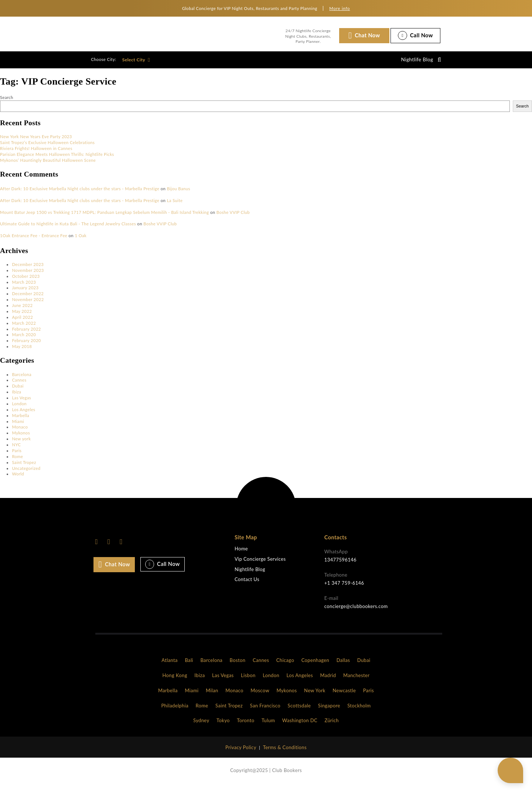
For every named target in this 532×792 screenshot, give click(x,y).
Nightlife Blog (415, 63)
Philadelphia (175, 712)
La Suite (175, 207)
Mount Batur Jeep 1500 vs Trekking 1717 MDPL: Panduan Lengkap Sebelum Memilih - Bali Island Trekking (105, 219)
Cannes (19, 387)
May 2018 (22, 353)
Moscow (260, 697)
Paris (17, 457)
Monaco (20, 433)
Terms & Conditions (285, 754)
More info (340, 8)
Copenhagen (316, 667)
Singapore (329, 712)
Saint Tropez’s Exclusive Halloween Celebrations (47, 149)
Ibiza (16, 398)
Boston (238, 667)
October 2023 (26, 283)
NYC (16, 451)
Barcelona (22, 381)
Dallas (343, 667)
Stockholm (359, 712)
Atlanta (170, 667)
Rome (17, 463)
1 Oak (81, 242)
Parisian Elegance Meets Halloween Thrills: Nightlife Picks (57, 161)
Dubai (18, 392)
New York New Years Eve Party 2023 (36, 143)
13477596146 (340, 566)
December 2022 (28, 300)
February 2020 (26, 347)
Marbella (21, 422)
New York (315, 697)
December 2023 (28, 271)
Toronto (245, 727)
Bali (189, 667)
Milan (212, 697)
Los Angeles (23, 416)
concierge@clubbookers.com (356, 613)
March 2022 (24, 330)
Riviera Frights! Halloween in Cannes (36, 155)
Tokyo (223, 727)
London (19, 410)
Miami (18, 428)
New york (21, 445)
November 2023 (28, 277)
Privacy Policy (241, 754)
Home (241, 555)
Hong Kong (175, 682)
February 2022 (26, 335)
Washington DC (300, 727)
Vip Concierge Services (260, 566)
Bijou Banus (179, 195)
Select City (136, 63)
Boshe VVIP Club (233, 219)
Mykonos (21, 439)
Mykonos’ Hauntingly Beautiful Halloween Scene (48, 167)
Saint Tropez (24, 469)
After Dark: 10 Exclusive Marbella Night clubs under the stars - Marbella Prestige (80, 195)
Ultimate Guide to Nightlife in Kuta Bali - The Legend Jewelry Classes (68, 230)
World (18, 480)
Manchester (357, 682)
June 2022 (22, 312)
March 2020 (24, 341)
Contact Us (247, 586)
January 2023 (25, 294)
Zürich (332, 727)
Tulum (268, 727)
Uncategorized (26, 474)
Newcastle (344, 697)
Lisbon (248, 682)
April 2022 (22, 324)
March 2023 (24, 288)
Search (7, 104)
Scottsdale (299, 712)
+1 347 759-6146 (344, 590)
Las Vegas (21, 404)
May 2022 (22, 318)
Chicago (285, 667)
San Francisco (265, 712)
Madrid (328, 682)
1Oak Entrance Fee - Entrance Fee (34, 242)
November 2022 (28, 306)
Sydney (201, 727)
